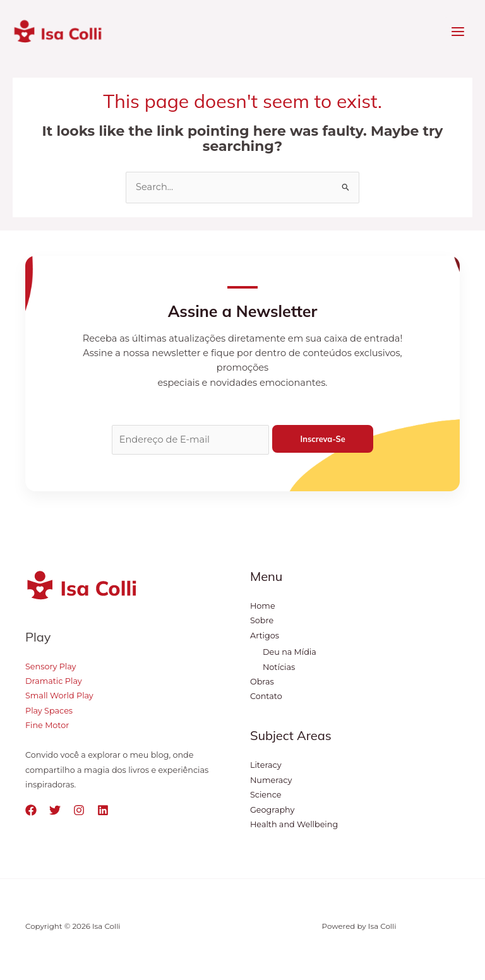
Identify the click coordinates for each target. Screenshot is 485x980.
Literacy (266, 765)
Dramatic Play (54, 681)
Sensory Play (51, 666)
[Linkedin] (103, 810)
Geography (272, 810)
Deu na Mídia (290, 652)
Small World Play (59, 696)
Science (266, 795)
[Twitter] (55, 810)
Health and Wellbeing (294, 824)
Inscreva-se (323, 439)
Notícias (279, 667)
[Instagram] (79, 810)
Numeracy (271, 780)
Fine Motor (47, 725)
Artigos (265, 636)
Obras (262, 682)
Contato (266, 696)
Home (263, 606)
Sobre (262, 620)
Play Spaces (49, 711)
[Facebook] (31, 810)
